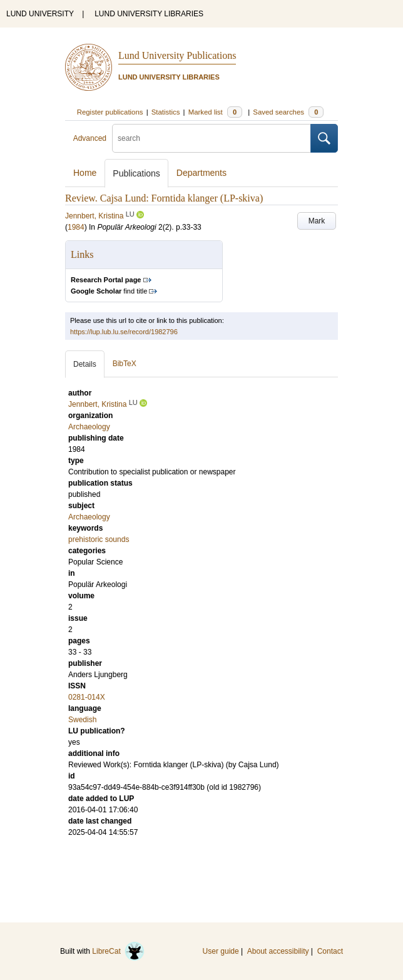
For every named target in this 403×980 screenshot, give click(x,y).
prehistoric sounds (99, 539)
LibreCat (118, 951)
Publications (136, 173)
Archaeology (89, 517)
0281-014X (87, 697)
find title (109, 291)
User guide (221, 951)
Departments (201, 173)
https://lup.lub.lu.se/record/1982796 (124, 332)
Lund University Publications (177, 55)
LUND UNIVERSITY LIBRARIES (149, 14)
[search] (212, 138)
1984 (76, 227)
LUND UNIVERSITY (40, 14)
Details (85, 364)
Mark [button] (317, 221)
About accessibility (278, 951)
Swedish (82, 720)
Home (85, 173)
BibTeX (125, 364)
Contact (330, 951)
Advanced (90, 138)
